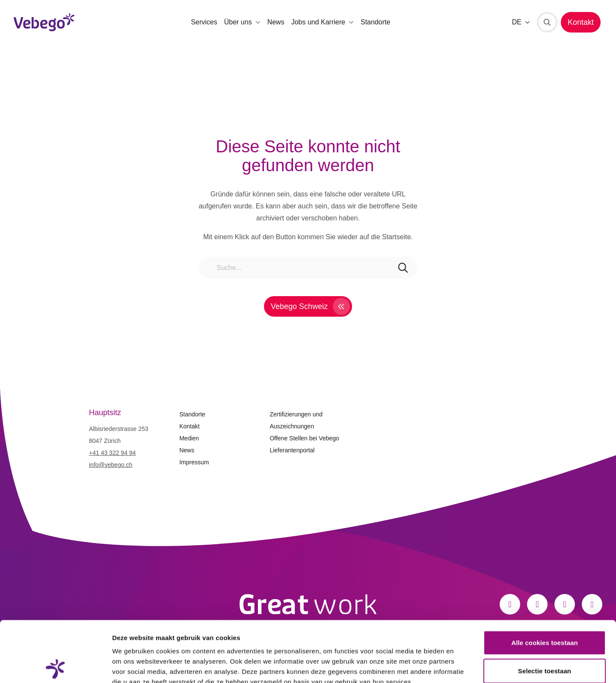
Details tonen (462, 666)
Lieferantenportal (292, 450)
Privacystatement (140, 631)
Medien (189, 438)
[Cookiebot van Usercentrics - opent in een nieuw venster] (55, 666)
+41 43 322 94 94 (112, 453)
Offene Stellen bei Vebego (304, 438)
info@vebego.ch (111, 465)
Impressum (194, 462)
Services (204, 22)
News (276, 22)
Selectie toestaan (545, 610)
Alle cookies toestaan (545, 582)
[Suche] (547, 22)
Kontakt (189, 426)
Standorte (375, 22)
